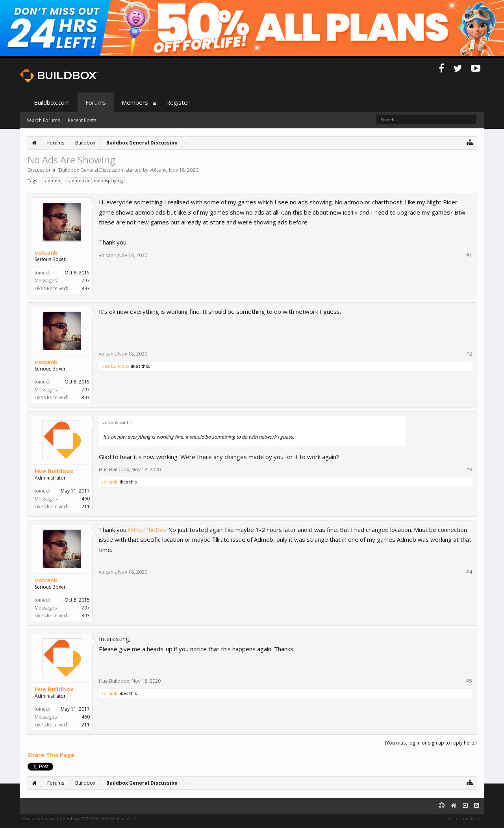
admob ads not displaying (95, 181)
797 (86, 281)
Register (178, 102)
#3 (469, 470)
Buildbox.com (52, 102)
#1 (469, 256)
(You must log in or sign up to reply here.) (431, 743)
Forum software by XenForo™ (79, 818)
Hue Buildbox (115, 366)
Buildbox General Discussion (91, 170)
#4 (469, 572)
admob (52, 181)
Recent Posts (82, 120)
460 (86, 499)
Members (135, 102)
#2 (469, 354)
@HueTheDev (147, 530)
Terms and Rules (465, 818)
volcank (158, 170)
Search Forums (43, 120)
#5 (469, 681)
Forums (96, 102)
